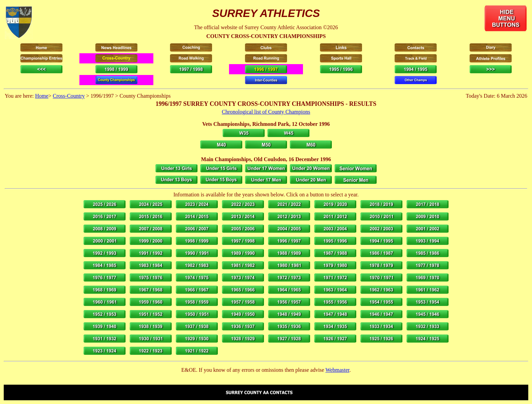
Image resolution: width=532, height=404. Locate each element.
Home (42, 96)
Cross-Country (69, 96)
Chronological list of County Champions (266, 112)
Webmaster (337, 370)
